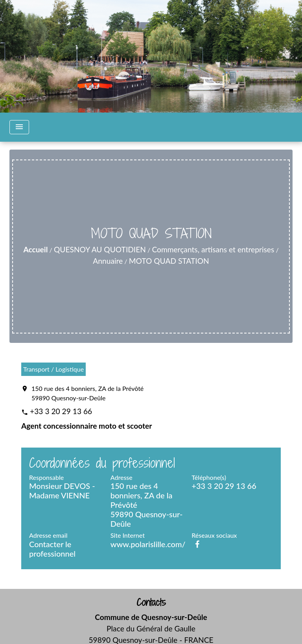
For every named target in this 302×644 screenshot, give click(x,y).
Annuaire (108, 261)
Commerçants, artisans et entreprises (213, 249)
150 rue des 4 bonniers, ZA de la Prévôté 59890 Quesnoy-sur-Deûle (87, 393)
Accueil (35, 249)
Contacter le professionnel (52, 549)
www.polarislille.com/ (148, 544)
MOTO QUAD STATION (169, 261)
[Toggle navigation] (19, 127)
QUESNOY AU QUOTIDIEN (100, 249)
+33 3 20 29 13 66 (61, 411)
